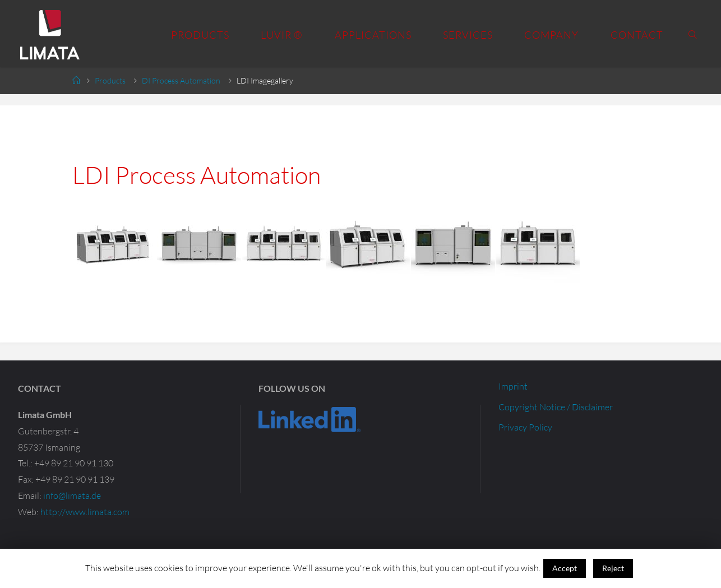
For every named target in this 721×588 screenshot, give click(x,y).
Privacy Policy (525, 427)
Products (110, 80)
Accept (565, 568)
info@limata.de (72, 496)
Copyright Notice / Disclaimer (556, 407)
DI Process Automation (181, 80)
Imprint (513, 386)
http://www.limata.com (85, 512)
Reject (613, 568)
